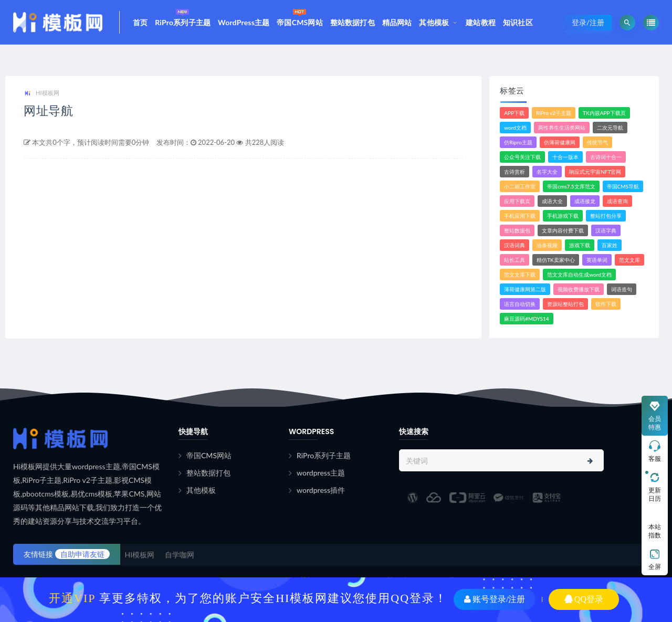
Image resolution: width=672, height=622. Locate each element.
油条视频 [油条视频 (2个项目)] (547, 245)
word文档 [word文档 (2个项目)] (515, 128)
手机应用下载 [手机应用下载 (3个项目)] (520, 216)
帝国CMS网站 (300, 17)
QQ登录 (584, 599)
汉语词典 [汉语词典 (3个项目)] (514, 245)
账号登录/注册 (495, 599)
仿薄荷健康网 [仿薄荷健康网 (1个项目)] (560, 142)
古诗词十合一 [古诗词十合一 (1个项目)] (606, 157)
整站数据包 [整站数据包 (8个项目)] (517, 230)
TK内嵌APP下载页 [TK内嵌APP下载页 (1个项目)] (604, 113)
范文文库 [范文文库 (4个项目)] (629, 260)
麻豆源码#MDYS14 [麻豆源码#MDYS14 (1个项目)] (526, 319)
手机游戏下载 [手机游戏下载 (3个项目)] (563, 216)
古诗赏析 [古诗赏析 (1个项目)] (514, 172)
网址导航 (48, 110)
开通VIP (72, 598)
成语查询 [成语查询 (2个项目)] (617, 201)
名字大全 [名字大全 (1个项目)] (547, 172)
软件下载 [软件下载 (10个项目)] (606, 304)
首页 (140, 22)
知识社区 (518, 22)
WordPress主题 (244, 22)
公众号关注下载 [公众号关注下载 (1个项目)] (522, 157)
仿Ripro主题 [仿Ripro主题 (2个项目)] (518, 142)
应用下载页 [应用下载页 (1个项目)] (517, 201)
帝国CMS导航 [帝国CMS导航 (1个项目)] (623, 186)
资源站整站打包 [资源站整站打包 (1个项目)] (565, 304)
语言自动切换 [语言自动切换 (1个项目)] (520, 304)
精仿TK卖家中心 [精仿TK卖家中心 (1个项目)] (556, 260)
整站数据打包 (353, 22)
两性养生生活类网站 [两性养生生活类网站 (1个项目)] (562, 128)
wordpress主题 (321, 473)
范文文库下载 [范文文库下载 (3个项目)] (520, 275)
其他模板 (434, 22)
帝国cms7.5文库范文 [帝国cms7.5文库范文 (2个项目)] (571, 186)
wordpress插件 (321, 490)
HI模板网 (41, 93)
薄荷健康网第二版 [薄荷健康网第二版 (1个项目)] (525, 289)
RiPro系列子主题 (183, 17)
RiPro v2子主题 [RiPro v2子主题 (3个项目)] (554, 113)
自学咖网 (180, 555)
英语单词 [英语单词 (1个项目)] (597, 260)
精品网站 (397, 22)
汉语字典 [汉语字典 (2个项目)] (606, 230)
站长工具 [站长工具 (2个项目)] (514, 260)
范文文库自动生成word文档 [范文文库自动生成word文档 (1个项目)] (579, 275)
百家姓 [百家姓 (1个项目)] (610, 245)
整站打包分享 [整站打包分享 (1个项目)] (606, 216)
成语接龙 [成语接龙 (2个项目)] (585, 201)
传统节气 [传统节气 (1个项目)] (597, 142)
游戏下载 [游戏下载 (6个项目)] (580, 245)
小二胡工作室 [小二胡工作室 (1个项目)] (520, 186)
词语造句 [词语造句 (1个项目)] (622, 289)
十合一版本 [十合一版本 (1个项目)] (565, 157)
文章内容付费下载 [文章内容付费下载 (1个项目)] (563, 230)
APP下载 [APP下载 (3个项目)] (514, 113)
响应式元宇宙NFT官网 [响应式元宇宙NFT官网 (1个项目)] (595, 172)
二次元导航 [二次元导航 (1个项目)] (610, 128)
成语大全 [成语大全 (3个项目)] (552, 201)
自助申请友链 (82, 554)
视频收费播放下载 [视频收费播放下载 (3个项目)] (579, 289)
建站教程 (481, 22)
